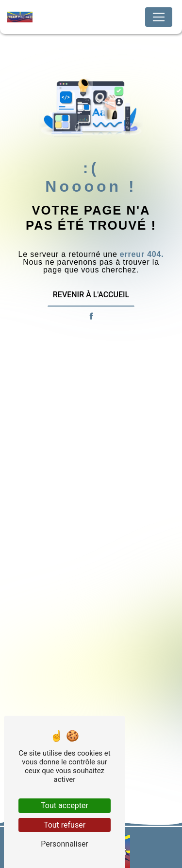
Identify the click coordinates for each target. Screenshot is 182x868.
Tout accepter (65, 805)
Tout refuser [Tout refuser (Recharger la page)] (65, 825)
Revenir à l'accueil (91, 295)
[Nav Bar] (159, 17)
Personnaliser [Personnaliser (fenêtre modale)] (65, 844)
